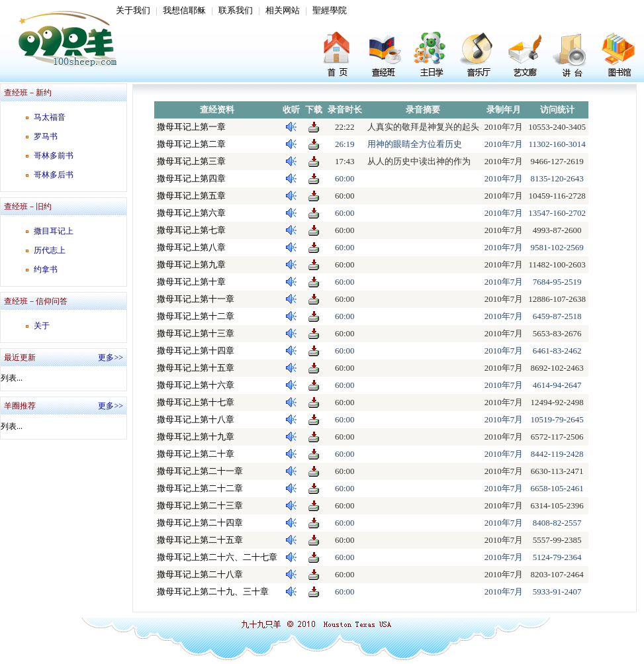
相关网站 (283, 10)
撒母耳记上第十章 (191, 282)
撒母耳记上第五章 (191, 196)
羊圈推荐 (20, 406)
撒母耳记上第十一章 (196, 299)
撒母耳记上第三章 (191, 161)
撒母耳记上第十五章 (196, 368)
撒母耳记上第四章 (191, 178)
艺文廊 (525, 56)
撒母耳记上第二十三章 (200, 505)
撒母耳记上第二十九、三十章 (213, 592)
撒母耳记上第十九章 (196, 437)
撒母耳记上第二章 (191, 144)
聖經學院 (330, 10)
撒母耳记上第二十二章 (200, 488)
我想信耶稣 (184, 10)
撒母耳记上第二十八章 (200, 574)
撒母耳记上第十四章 (196, 351)
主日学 (432, 56)
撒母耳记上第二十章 (196, 454)
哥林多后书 (54, 175)
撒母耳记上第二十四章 (200, 523)
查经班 (386, 56)
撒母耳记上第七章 (191, 230)
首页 (340, 56)
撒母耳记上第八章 (191, 247)
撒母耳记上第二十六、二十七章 (217, 557)
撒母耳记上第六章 (191, 213)
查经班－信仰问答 (36, 301)
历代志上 (50, 250)
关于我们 (133, 10)
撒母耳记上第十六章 (196, 385)
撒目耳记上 (54, 231)
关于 (42, 326)
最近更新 (20, 357)
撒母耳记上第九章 (191, 264)
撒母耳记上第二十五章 (200, 540)
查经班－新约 (28, 93)
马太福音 (50, 117)
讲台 (571, 56)
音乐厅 (479, 56)
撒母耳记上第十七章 (196, 402)
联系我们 (236, 10)
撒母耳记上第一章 (191, 127)
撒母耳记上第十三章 (196, 333)
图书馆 (618, 56)
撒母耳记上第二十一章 (200, 471)
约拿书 (46, 269)
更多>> (111, 357)
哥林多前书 (54, 156)
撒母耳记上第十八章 (196, 419)
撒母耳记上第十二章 (196, 316)
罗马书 (46, 136)
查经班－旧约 (28, 207)
